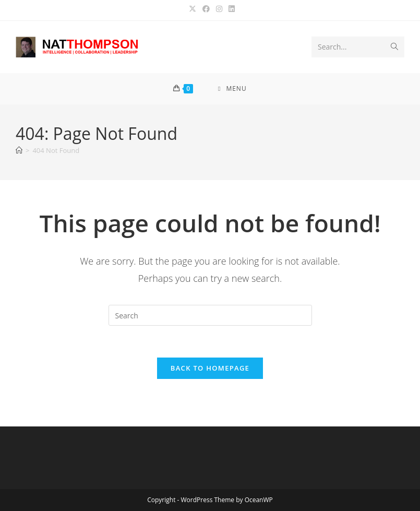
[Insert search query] (210, 315)
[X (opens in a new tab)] (193, 9)
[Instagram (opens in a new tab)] (219, 9)
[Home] (19, 150)
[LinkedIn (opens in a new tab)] (230, 9)
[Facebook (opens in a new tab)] (206, 9)
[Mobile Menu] (232, 89)
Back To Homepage (210, 368)
